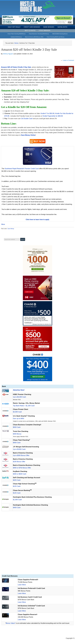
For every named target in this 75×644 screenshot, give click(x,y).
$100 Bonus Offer (19, 462)
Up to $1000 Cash (19, 449)
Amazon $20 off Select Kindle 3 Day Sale (29, 50)
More (3, 224)
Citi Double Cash (27, 119)
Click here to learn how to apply (38, 220)
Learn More (22, 585)
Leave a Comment (68, 60)
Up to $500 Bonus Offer (21, 455)
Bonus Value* (11, 623)
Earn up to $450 (19, 419)
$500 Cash (17, 427)
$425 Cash (17, 480)
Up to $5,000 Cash (19, 397)
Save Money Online (28, 135)
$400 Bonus (17, 434)
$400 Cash (17, 443)
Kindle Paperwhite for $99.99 (53, 116)
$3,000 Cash (17, 412)
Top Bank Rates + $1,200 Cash (24, 406)
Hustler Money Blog (38, 6)
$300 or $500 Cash (20, 474)
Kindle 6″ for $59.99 (47, 113)
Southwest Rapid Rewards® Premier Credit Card (22, 169)
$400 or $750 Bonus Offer (22, 468)
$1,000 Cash (17, 500)
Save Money (11, 229)
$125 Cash (17, 486)
